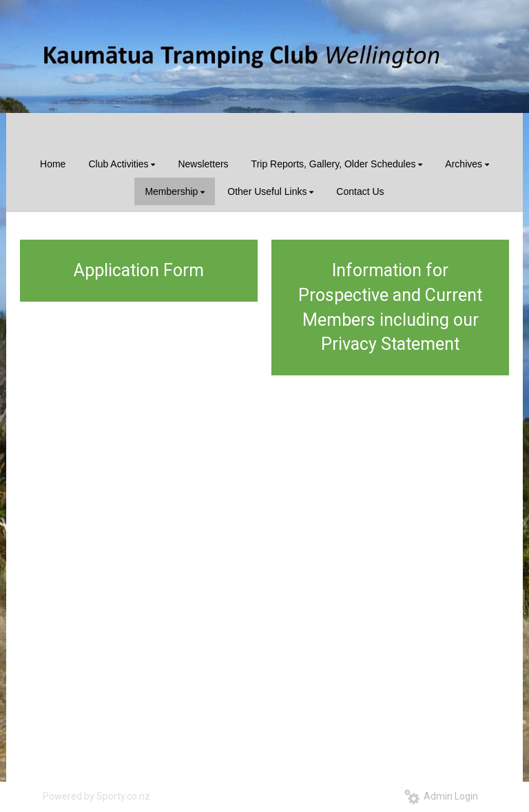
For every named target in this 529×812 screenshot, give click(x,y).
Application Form (139, 270)
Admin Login (441, 796)
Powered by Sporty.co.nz (96, 796)
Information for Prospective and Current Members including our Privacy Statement (390, 307)
